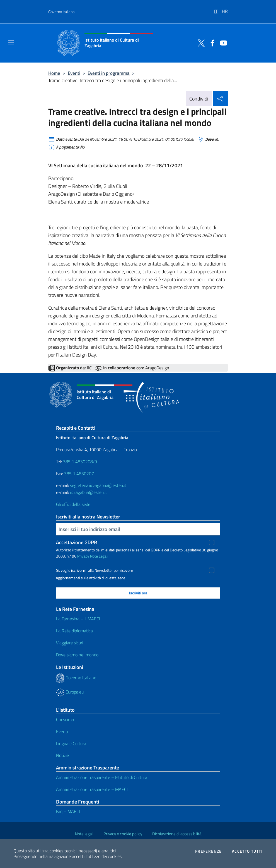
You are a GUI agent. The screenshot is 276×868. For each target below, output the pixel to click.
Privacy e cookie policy (123, 834)
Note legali (84, 834)
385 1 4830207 (79, 474)
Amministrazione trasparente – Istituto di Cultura (102, 777)
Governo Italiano (61, 12)
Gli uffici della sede (73, 504)
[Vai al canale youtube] (222, 42)
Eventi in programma (109, 73)
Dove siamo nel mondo (77, 655)
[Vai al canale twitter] (200, 42)
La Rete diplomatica (74, 631)
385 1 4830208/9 (79, 462)
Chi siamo (65, 719)
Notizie (62, 755)
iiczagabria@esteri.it (89, 492)
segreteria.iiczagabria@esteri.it (98, 485)
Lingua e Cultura (71, 743)
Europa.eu (70, 692)
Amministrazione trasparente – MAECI (92, 789)
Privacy (83, 556)
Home (54, 73)
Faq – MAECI (68, 811)
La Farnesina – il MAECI (78, 619)
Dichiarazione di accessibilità (177, 834)
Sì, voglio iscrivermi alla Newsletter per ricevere (95, 570)
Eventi (74, 73)
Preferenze (209, 851)
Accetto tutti (247, 851)
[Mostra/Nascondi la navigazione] (11, 42)
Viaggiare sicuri (70, 643)
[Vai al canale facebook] (211, 42)
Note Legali (99, 556)
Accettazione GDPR (77, 542)
